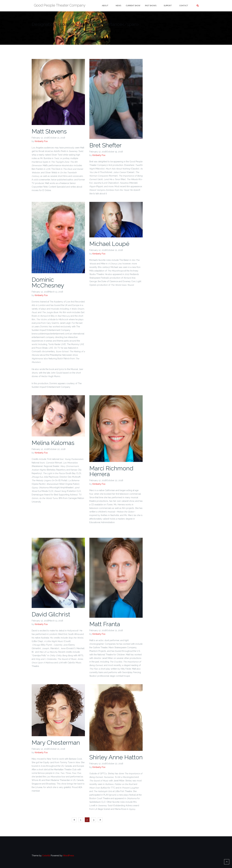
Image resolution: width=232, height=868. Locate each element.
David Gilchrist (51, 614)
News (118, 6)
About (105, 6)
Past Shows (151, 6)
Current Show (133, 6)
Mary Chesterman (56, 742)
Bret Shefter (105, 145)
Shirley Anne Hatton (116, 757)
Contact (184, 6)
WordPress (69, 856)
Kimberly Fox (41, 141)
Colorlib (46, 856)
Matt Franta (105, 624)
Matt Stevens (49, 131)
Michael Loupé (109, 244)
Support (168, 6)
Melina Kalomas (53, 443)
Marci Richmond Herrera (111, 471)
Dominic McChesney (48, 282)
